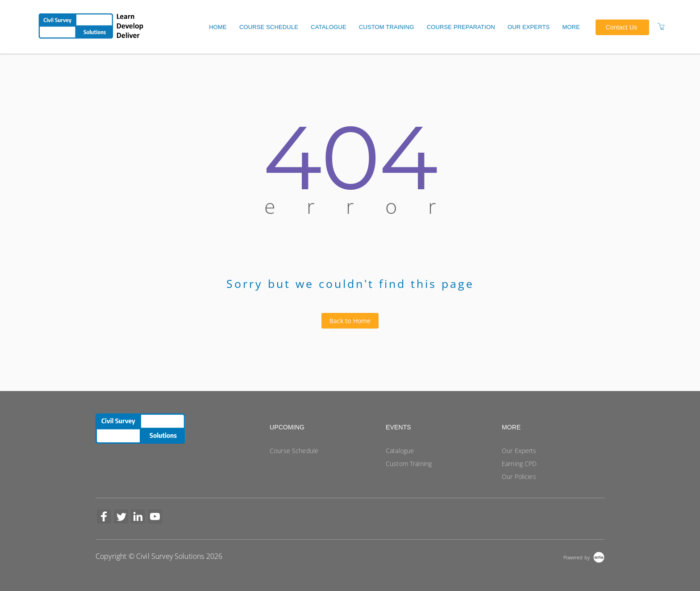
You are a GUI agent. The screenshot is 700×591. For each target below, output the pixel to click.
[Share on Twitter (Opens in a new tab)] (121, 518)
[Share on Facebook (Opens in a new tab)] (104, 518)
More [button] (571, 27)
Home (218, 27)
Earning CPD (519, 464)
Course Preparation (461, 27)
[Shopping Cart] (661, 27)
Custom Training (387, 27)
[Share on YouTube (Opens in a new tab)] (155, 518)
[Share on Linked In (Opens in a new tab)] (138, 518)
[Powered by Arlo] (584, 556)
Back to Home (350, 321)
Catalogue (329, 27)
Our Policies (519, 477)
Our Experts (529, 27)
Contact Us (621, 27)
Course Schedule (269, 27)
